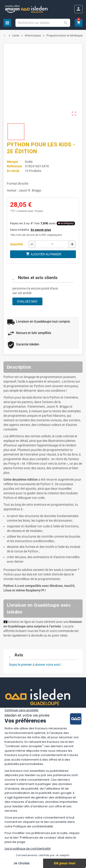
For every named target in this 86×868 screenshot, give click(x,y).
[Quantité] (52, 244)
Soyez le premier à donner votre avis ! (35, 665)
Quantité (17, 244)
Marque (12, 162)
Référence (14, 166)
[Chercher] (43, 23)
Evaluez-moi (27, 301)
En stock (13, 171)
